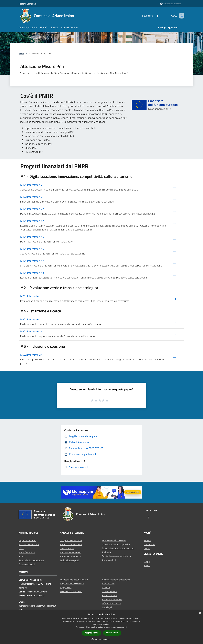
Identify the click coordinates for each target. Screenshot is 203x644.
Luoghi (147, 562)
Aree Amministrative (29, 544)
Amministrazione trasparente (116, 580)
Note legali (107, 607)
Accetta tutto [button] (91, 633)
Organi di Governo (27, 540)
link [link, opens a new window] (126, 627)
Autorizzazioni (109, 560)
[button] (101, 639)
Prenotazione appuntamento (74, 580)
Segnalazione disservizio (72, 584)
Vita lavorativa (67, 548)
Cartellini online (110, 591)
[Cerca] (181, 16)
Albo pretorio (108, 584)
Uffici (21, 548)
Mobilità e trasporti (69, 560)
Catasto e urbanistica (70, 556)
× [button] (200, 613)
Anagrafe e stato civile (71, 540)
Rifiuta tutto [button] (112, 633)
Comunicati (149, 544)
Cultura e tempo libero (71, 544)
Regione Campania (27, 4)
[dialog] (101, 627)
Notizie (147, 540)
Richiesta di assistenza (71, 591)
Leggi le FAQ (66, 588)
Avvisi (147, 548)
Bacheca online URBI (112, 599)
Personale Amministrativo (31, 560)
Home (21, 54)
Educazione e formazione (114, 540)
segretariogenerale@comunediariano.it (37, 606)
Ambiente (107, 552)
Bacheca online (109, 595)
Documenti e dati (27, 564)
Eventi (147, 565)
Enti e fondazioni (27, 552)
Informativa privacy (111, 603)
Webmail (106, 588)
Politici (22, 556)
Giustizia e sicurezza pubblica (116, 544)
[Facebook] (155, 16)
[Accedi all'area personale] (170, 4)
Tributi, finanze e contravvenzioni (118, 548)
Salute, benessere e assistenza (117, 556)
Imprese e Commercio (71, 552)
